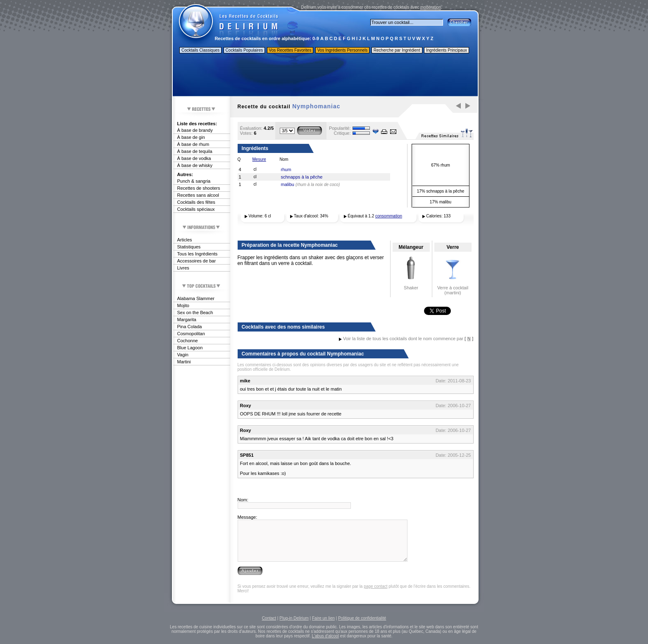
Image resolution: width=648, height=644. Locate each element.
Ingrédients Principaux (447, 50)
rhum (286, 169)
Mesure (259, 159)
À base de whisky (195, 165)
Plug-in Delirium (294, 618)
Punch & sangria (194, 181)
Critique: (342, 133)
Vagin (183, 355)
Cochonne (188, 341)
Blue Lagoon (190, 348)
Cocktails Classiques (200, 50)
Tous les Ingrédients (198, 254)
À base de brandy (195, 130)
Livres (183, 268)
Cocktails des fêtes (196, 202)
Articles (185, 240)
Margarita (187, 320)
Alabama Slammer (196, 298)
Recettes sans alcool (198, 195)
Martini (184, 362)
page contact (375, 586)
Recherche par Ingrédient (397, 50)
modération (431, 7)
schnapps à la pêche (302, 177)
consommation (389, 216)
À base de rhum (193, 144)
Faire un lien (323, 618)
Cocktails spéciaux (196, 209)
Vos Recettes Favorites (290, 50)
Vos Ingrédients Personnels (343, 50)
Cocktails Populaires (244, 50)
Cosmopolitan (191, 334)
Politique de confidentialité (362, 618)
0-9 (316, 38)
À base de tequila (195, 151)
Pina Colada (190, 327)
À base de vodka (194, 158)
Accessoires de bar (197, 261)
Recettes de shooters (199, 188)
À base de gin (191, 137)
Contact (269, 618)
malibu (288, 184)
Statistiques (189, 247)
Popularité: (340, 128)
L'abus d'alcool (326, 636)
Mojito (183, 305)
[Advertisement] (325, 76)
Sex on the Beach (195, 312)
